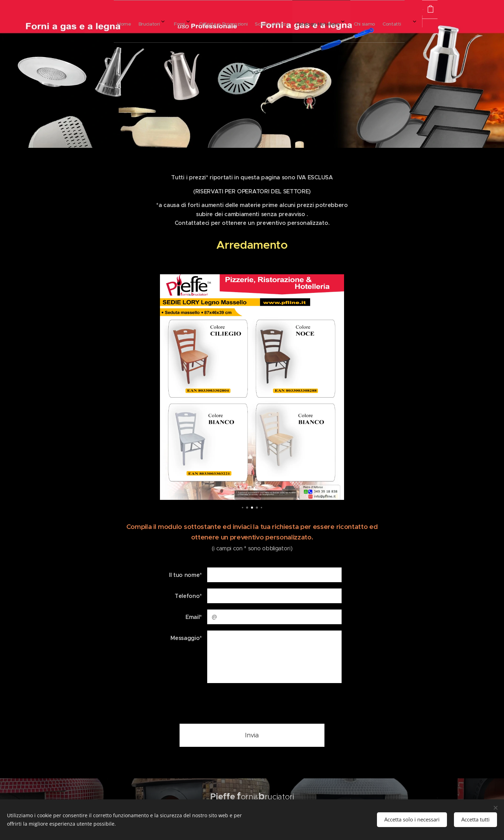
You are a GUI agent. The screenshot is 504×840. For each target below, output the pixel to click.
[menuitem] (238, 21)
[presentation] (260, 703)
